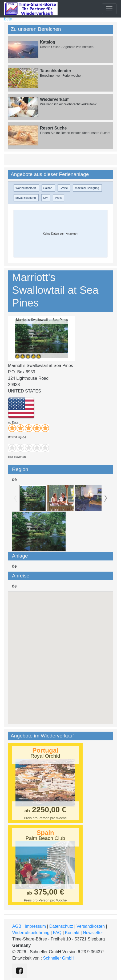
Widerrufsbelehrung (31, 933)
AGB (17, 926)
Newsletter (93, 933)
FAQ (57, 933)
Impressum (35, 926)
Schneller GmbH (59, 958)
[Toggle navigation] (109, 9)
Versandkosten (91, 926)
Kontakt (72, 933)
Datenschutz (61, 926)
